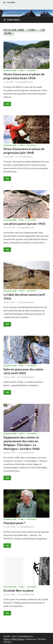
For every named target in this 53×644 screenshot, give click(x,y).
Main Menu (13, 20)
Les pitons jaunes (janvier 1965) (24, 224)
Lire (7, 104)
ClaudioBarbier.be (25, 82)
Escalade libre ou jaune (19, 590)
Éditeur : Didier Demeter (14, 639)
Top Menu (11, 2)
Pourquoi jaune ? (14, 523)
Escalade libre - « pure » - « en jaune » (20, 71)
